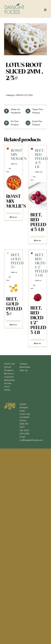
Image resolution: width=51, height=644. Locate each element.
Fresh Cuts (9, 364)
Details (14, 217)
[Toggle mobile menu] (45, 10)
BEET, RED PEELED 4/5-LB (38, 222)
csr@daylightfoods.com (31, 440)
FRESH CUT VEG (24, 95)
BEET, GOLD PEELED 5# (14, 307)
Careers (23, 364)
